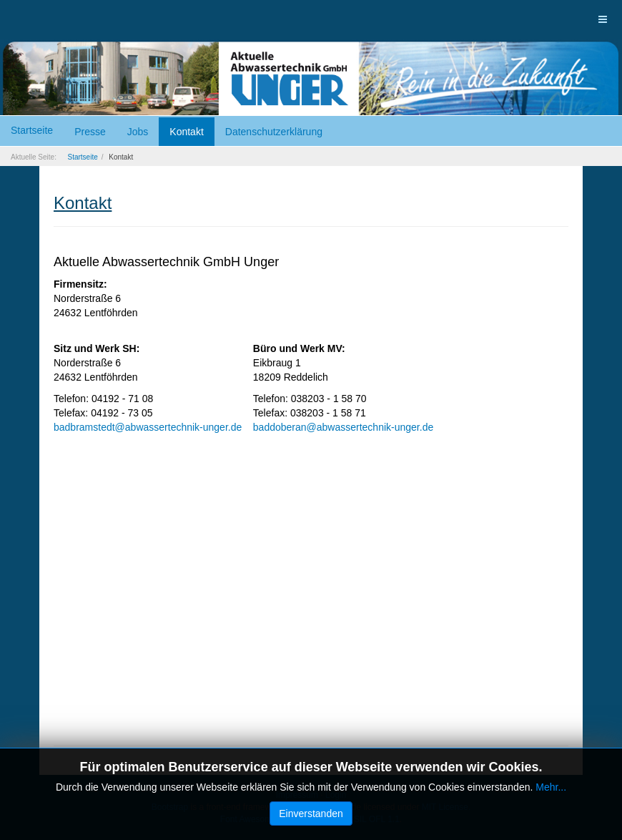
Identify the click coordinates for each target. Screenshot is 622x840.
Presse (90, 132)
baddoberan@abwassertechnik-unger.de (343, 427)
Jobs (138, 132)
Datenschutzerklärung (274, 132)
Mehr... (551, 787)
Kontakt (186, 132)
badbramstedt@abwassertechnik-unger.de (148, 427)
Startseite (32, 130)
